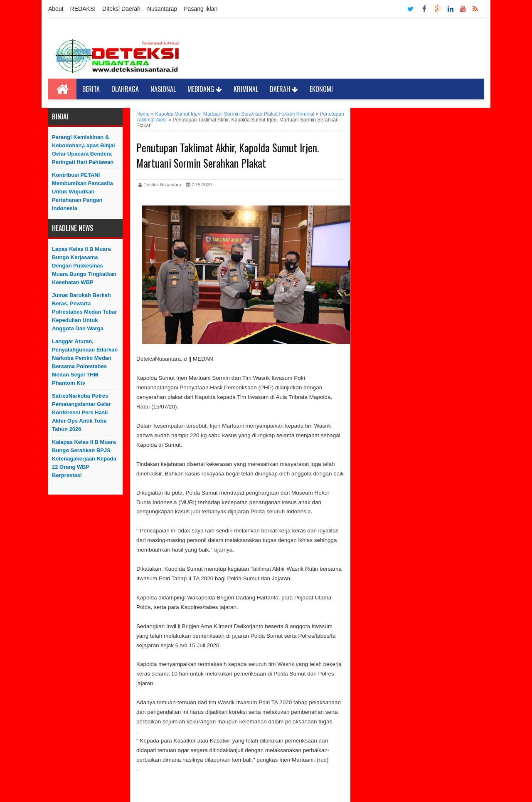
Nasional (163, 89)
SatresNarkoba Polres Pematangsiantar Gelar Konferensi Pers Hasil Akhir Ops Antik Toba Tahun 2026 (81, 412)
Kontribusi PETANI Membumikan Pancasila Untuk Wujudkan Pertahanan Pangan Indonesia (83, 192)
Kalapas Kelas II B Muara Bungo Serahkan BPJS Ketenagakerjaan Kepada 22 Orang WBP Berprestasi (84, 459)
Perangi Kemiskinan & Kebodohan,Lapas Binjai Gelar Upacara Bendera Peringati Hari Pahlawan (84, 150)
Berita (91, 89)
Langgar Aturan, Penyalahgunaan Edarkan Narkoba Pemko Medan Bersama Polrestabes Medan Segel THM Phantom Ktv (85, 362)
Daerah (284, 89)
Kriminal (246, 89)
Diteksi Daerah (121, 9)
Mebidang (205, 89)
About (56, 9)
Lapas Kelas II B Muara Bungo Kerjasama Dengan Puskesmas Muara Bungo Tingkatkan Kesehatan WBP (84, 266)
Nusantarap (162, 9)
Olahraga (125, 89)
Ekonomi (321, 89)
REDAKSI (83, 9)
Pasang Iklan (201, 9)
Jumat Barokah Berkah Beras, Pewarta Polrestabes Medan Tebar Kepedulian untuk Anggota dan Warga (85, 312)
